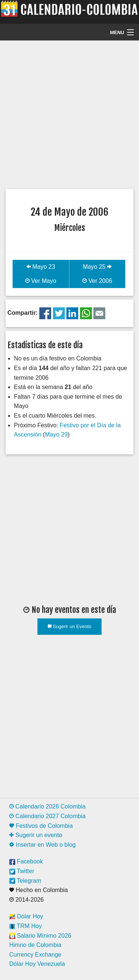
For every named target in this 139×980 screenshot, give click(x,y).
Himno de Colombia (35, 945)
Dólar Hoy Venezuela (37, 964)
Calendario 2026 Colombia (47, 806)
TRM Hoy (26, 926)
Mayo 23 (41, 267)
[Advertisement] (69, 114)
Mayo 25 (97, 267)
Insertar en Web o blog (42, 845)
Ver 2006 (97, 281)
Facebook (26, 861)
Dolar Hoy (26, 916)
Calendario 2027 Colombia (47, 816)
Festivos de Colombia (41, 826)
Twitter (22, 871)
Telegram (25, 881)
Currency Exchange (35, 955)
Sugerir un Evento (70, 626)
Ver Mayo (41, 281)
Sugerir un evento (36, 835)
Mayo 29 (56, 435)
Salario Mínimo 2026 (40, 936)
